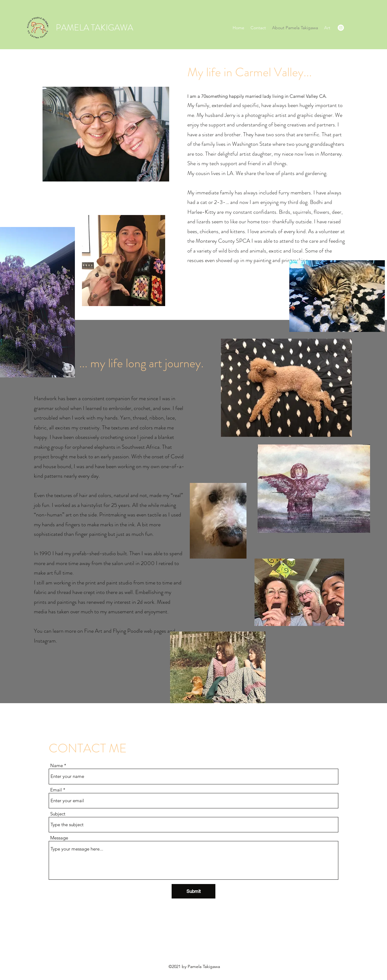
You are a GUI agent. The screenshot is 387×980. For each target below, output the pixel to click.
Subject (58, 814)
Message (59, 838)
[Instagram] (341, 28)
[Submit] (193, 891)
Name (57, 765)
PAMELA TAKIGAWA (94, 28)
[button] (327, 28)
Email (56, 790)
